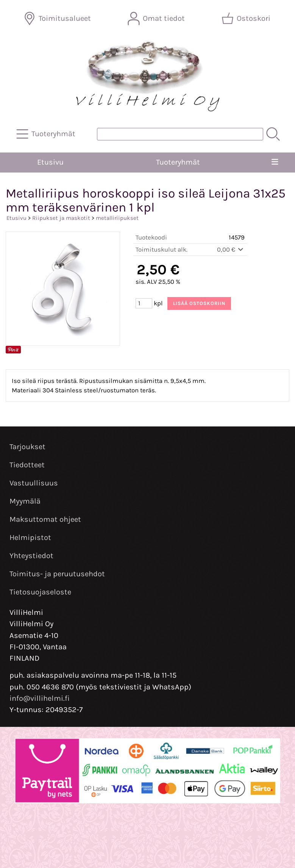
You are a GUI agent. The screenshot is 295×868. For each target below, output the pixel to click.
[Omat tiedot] (157, 19)
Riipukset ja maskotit (61, 218)
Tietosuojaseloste (40, 592)
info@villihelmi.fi (40, 698)
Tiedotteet (27, 465)
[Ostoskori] (247, 19)
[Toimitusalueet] (58, 19)
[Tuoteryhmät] (47, 134)
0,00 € (231, 250)
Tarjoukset (27, 447)
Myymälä (25, 501)
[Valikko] (275, 162)
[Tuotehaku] (180, 134)
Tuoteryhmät (178, 162)
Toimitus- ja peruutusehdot (57, 574)
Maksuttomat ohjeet (45, 519)
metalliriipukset (117, 218)
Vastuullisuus (34, 483)
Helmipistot (30, 537)
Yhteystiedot (31, 556)
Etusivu (50, 162)
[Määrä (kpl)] (144, 303)
